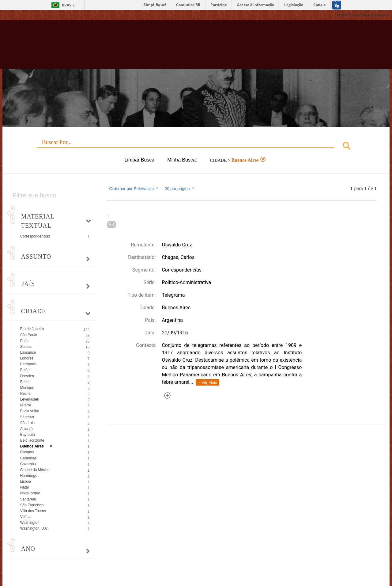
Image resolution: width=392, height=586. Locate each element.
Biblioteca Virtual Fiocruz (171, 48)
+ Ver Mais (208, 382)
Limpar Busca (139, 160)
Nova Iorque (30, 493)
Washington (30, 523)
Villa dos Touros (33, 511)
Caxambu (28, 464)
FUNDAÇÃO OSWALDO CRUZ (363, 15)
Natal (24, 487)
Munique (27, 388)
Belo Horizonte (32, 440)
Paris (24, 341)
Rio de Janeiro (32, 329)
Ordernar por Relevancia (134, 188)
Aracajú (26, 429)
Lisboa (26, 481)
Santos (26, 347)
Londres (27, 358)
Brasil (68, 5)
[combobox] (196, 147)
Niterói (26, 405)
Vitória (25, 517)
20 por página (180, 188)
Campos (27, 452)
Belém (25, 370)
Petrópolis (28, 364)
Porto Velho (30, 411)
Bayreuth (28, 435)
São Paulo (29, 335)
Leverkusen (30, 399)
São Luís (27, 423)
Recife (25, 394)
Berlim (25, 382)
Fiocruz (18, 15)
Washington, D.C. (35, 528)
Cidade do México (35, 470)
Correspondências (35, 236)
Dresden (27, 376)
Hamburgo (29, 476)
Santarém (28, 499)
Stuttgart (27, 417)
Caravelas (28, 458)
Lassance (28, 352)
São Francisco (32, 505)
